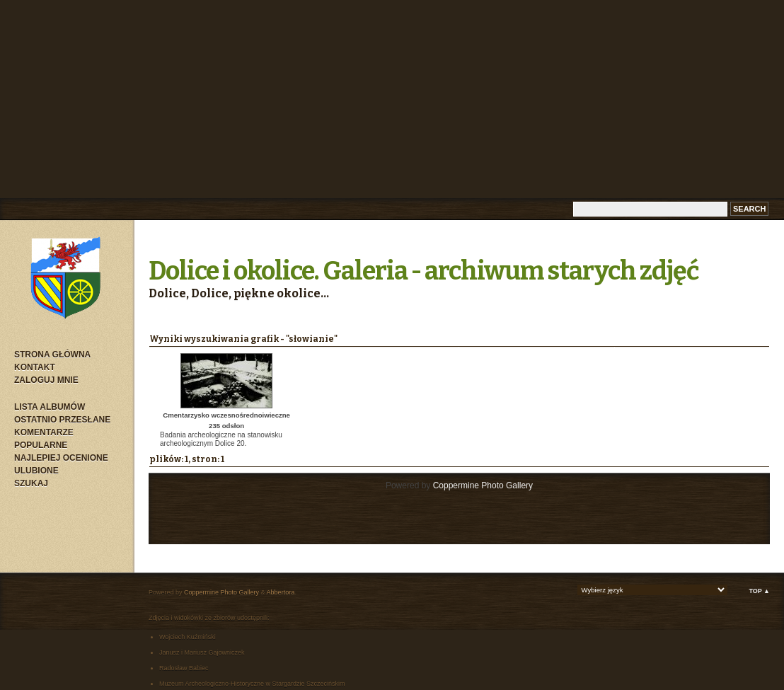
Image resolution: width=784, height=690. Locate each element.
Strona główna (52, 355)
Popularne (41, 445)
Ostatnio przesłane (62, 420)
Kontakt (35, 367)
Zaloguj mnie (46, 380)
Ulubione (36, 471)
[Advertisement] (392, 99)
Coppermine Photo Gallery (483, 485)
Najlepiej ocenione (61, 458)
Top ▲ (759, 591)
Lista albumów (50, 407)
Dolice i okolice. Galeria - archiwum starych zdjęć (424, 271)
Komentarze (44, 432)
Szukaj (31, 483)
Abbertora (281, 592)
